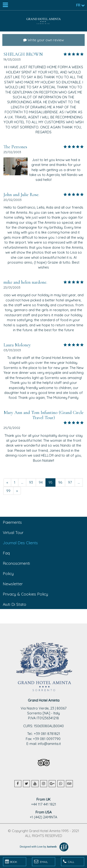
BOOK (11, 861)
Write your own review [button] (43, 40)
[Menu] (5, 5)
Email (41, 861)
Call (69, 861)
